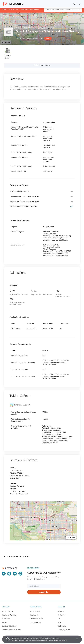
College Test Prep (7, 611)
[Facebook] (9, 574)
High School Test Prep (9, 626)
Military (4, 622)
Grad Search (34, 615)
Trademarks (62, 626)
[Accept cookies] (75, 639)
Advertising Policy (64, 630)
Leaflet (58, 14)
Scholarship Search (36, 619)
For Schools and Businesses (11, 630)
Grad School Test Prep (9, 615)
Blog (59, 622)
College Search (35, 611)
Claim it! (48, 38)
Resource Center (35, 622)
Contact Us (61, 615)
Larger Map (6, 42)
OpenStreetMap (69, 14)
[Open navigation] (79, 4)
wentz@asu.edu (21, 491)
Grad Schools (14, 9)
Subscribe (44, 592)
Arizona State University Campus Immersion (37, 9)
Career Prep (6, 619)
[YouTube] (15, 574)
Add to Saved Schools (42, 65)
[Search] (75, 4)
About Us (61, 611)
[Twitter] (4, 574)
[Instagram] (20, 574)
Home (4, 9)
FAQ (59, 619)
